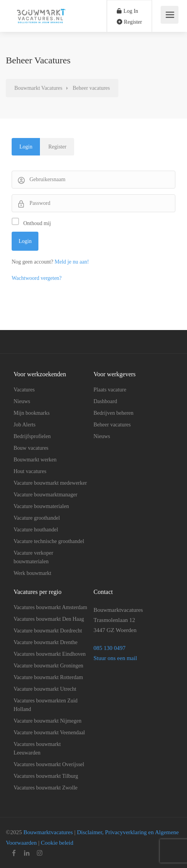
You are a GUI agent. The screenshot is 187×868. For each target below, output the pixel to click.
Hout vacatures (30, 471)
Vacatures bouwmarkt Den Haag (49, 619)
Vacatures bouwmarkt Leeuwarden (37, 748)
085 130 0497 (110, 648)
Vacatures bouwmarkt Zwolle (46, 788)
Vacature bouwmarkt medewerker (50, 483)
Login (26, 147)
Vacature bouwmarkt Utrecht (45, 689)
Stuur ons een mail (115, 658)
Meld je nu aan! (72, 262)
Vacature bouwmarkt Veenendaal (49, 733)
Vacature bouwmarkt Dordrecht (48, 631)
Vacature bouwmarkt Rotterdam (48, 677)
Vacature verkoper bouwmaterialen (33, 557)
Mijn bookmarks (32, 413)
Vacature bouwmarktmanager (45, 495)
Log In (127, 11)
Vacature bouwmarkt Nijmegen (48, 721)
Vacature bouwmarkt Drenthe (46, 642)
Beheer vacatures (112, 425)
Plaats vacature (110, 390)
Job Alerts (24, 425)
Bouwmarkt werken (35, 460)
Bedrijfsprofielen (32, 436)
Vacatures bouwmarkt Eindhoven (50, 654)
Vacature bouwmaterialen (41, 506)
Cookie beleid (57, 843)
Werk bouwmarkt (32, 573)
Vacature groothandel (37, 518)
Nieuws (22, 401)
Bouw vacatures (31, 448)
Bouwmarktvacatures (47, 832)
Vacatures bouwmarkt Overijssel (49, 764)
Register (129, 22)
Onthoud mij (37, 223)
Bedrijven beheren (113, 413)
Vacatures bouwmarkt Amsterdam (50, 607)
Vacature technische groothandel (49, 541)
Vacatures (24, 390)
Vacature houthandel (36, 530)
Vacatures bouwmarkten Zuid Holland (46, 705)
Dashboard (105, 401)
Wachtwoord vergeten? (37, 278)
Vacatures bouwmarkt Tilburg (46, 776)
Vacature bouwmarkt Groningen (48, 666)
